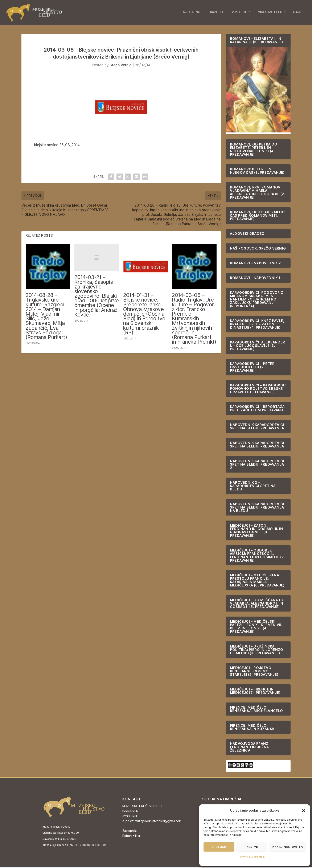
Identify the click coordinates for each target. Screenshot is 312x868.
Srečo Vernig (121, 66)
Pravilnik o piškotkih (253, 857)
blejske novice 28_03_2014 (57, 146)
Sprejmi (219, 847)
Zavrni (252, 847)
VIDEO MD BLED (270, 13)
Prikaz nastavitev (288, 847)
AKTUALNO (192, 13)
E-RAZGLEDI (216, 13)
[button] (304, 811)
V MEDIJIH (240, 13)
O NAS (298, 13)
